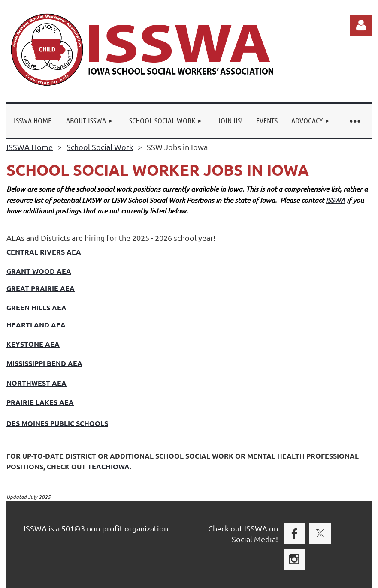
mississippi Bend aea (44, 363)
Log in (361, 25)
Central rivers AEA (44, 252)
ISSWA (335, 200)
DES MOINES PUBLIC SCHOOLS (57, 423)
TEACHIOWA (109, 466)
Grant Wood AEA (39, 271)
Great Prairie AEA (41, 288)
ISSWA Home (30, 147)
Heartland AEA (36, 325)
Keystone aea (33, 344)
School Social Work (100, 147)
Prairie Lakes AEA (40, 402)
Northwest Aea (36, 383)
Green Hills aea (36, 307)
